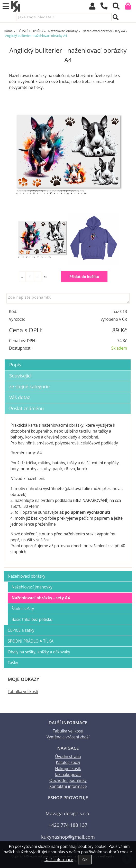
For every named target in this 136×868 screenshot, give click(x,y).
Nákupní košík (68, 769)
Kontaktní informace (68, 786)
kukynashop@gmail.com (68, 837)
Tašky (13, 663)
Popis (15, 365)
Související (20, 376)
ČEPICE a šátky (21, 630)
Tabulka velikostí (23, 692)
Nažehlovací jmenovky (32, 587)
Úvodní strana (68, 757)
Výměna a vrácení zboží (68, 737)
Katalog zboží (68, 762)
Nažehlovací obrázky (26, 576)
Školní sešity (23, 609)
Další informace (59, 860)
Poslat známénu (26, 408)
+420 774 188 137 (68, 825)
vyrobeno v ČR (114, 319)
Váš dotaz (20, 397)
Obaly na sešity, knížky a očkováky (39, 652)
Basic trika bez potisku (32, 620)
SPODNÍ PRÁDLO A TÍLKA (31, 641)
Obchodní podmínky (68, 781)
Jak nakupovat (68, 775)
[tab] (68, 360)
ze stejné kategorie (29, 386)
